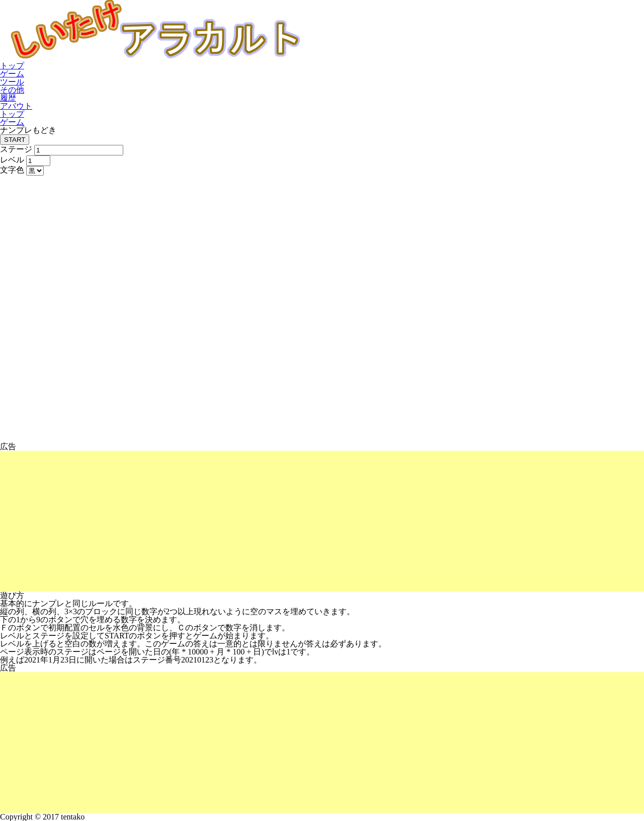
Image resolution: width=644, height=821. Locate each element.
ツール (12, 82)
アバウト (16, 106)
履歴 (8, 98)
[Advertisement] (302, 521)
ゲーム (12, 74)
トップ (12, 66)
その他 (12, 90)
